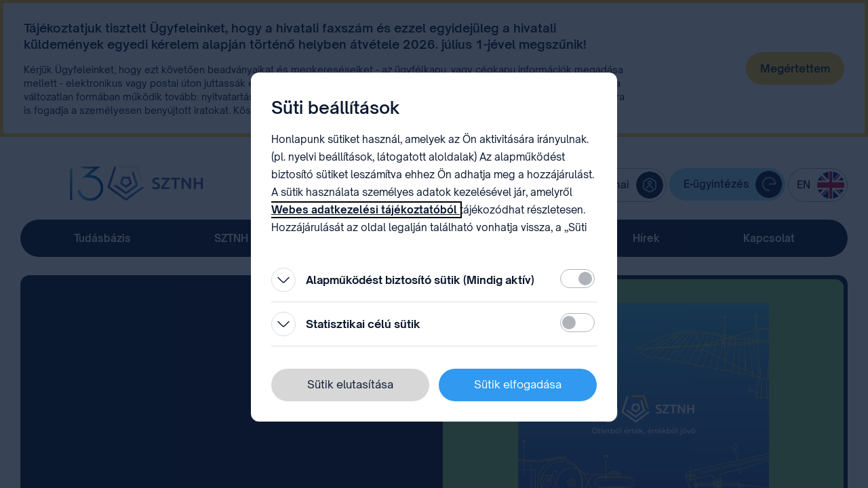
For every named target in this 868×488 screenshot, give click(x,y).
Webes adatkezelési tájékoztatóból (366, 210)
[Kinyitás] (283, 280)
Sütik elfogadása (518, 384)
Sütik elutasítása (350, 384)
